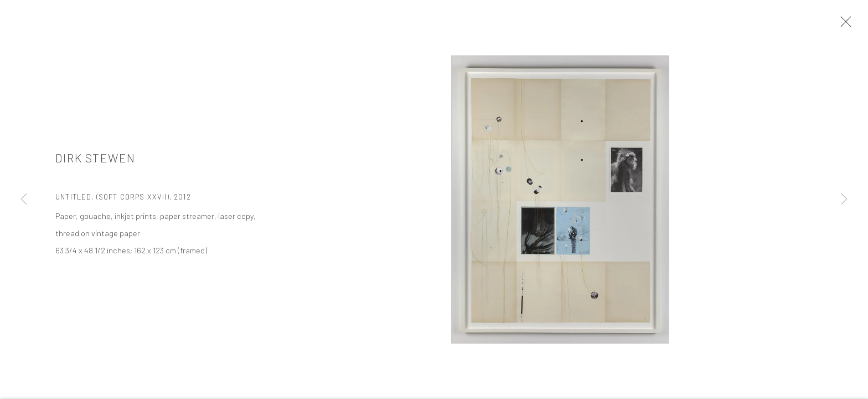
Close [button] (843, 25)
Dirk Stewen (95, 159)
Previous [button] (24, 199)
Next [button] (844, 199)
